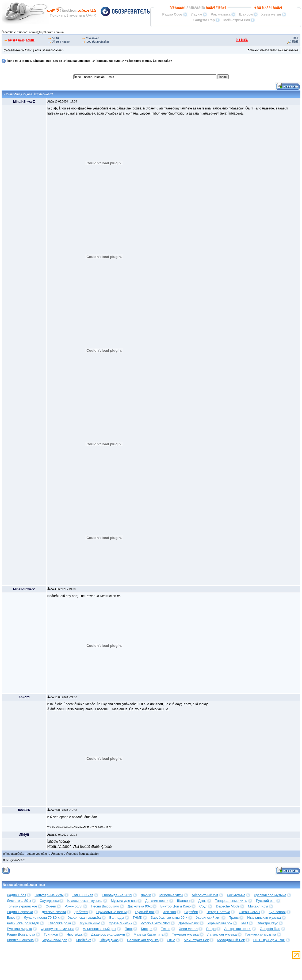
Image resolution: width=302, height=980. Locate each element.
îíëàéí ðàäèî (272, 8)
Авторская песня (238, 929)
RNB (244, 923)
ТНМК (137, 918)
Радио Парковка (20, 912)
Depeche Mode (228, 906)
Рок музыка (220, 14)
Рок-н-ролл (73, 906)
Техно (166, 929)
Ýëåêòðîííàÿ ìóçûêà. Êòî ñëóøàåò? (149, 61)
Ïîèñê (295, 42)
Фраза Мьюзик (120, 923)
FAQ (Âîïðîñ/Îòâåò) (98, 42)
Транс (234, 918)
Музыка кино (90, 923)
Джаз (202, 901)
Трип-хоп (51, 934)
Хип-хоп (169, 912)
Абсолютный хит (205, 895)
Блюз (11, 918)
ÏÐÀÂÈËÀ (242, 40)
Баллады (117, 918)
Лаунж (196, 14)
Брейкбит (83, 940)
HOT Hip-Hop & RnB (269, 940)
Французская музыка (58, 929)
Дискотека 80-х (19, 901)
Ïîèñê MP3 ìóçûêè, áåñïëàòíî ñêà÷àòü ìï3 (35, 61)
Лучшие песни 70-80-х (42, 918)
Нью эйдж (75, 934)
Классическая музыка (85, 901)
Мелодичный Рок (231, 940)
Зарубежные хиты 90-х (169, 918)
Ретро (211, 929)
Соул (203, 906)
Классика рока (59, 923)
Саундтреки (49, 901)
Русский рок (145, 912)
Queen (51, 906)
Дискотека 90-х (140, 906)
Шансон (246, 14)
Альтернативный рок (100, 929)
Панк (129, 929)
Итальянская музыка (264, 918)
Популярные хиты (49, 895)
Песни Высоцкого (105, 906)
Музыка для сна (124, 901)
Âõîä (38, 50)
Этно (171, 940)
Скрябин (191, 912)
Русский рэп (266, 901)
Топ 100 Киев (83, 895)
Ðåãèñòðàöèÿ (53, 50)
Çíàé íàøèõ (93, 38)
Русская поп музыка (270, 895)
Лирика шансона (20, 940)
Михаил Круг (258, 906)
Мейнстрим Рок (237, 20)
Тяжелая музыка (185, 934)
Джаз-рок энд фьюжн (108, 934)
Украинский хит (208, 918)
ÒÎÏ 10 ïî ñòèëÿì (61, 42)
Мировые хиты (171, 895)
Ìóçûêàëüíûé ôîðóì (79, 61)
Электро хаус (267, 923)
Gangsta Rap (204, 20)
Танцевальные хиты (231, 901)
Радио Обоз (172, 14)
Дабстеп (81, 912)
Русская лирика (20, 929)
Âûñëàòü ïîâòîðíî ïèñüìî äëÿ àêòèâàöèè (273, 50)
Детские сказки (54, 912)
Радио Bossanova (21, 934)
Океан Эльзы (249, 912)
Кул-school (277, 912)
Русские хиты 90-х (155, 923)
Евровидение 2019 (117, 895)
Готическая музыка (261, 934)
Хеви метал (271, 14)
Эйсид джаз (109, 940)
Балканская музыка (143, 940)
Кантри (147, 929)
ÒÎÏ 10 (55, 38)
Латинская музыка (222, 934)
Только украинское (22, 906)
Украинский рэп (55, 940)
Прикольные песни (112, 912)
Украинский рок (220, 923)
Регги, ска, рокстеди (23, 923)
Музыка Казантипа (148, 934)
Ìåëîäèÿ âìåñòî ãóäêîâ (21, 41)
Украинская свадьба (85, 918)
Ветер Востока (218, 912)
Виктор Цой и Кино (175, 906)
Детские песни (157, 901)
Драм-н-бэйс (189, 923)
